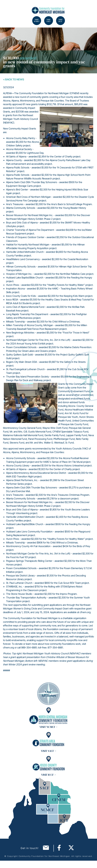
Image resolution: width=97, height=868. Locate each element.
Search (6, 6)
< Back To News (14, 79)
